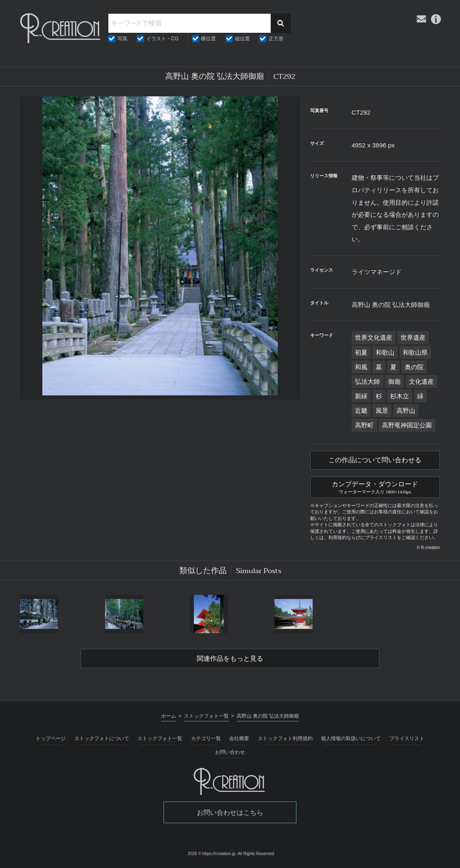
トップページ (51, 738)
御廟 (394, 381)
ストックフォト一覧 (160, 738)
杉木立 (400, 396)
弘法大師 (367, 381)
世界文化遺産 (374, 337)
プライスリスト (407, 738)
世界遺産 (413, 337)
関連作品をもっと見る (230, 659)
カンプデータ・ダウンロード (375, 486)
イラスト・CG (162, 39)
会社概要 (239, 738)
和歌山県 (415, 352)
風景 (382, 411)
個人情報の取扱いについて (351, 738)
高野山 (406, 411)
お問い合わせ (230, 752)
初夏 (361, 352)
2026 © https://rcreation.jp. (212, 854)
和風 (361, 367)
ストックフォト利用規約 (285, 738)
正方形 (276, 39)
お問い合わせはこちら (230, 813)
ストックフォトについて (102, 738)
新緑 (361, 396)
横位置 (208, 39)
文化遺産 (421, 381)
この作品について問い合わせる (375, 460)
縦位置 (242, 39)
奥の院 (414, 367)
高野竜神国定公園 (407, 425)
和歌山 (385, 352)
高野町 (364, 425)
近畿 (361, 411)
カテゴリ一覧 (206, 738)
